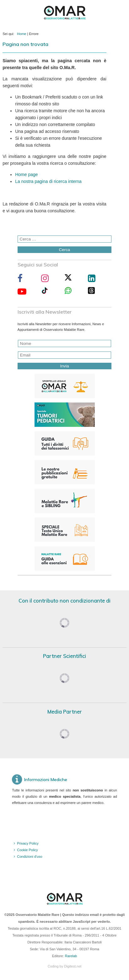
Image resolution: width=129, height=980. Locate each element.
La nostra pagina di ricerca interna (48, 181)
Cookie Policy (27, 850)
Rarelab (71, 956)
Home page (26, 174)
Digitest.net (73, 966)
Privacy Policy (28, 843)
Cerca (65, 250)
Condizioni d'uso (30, 856)
